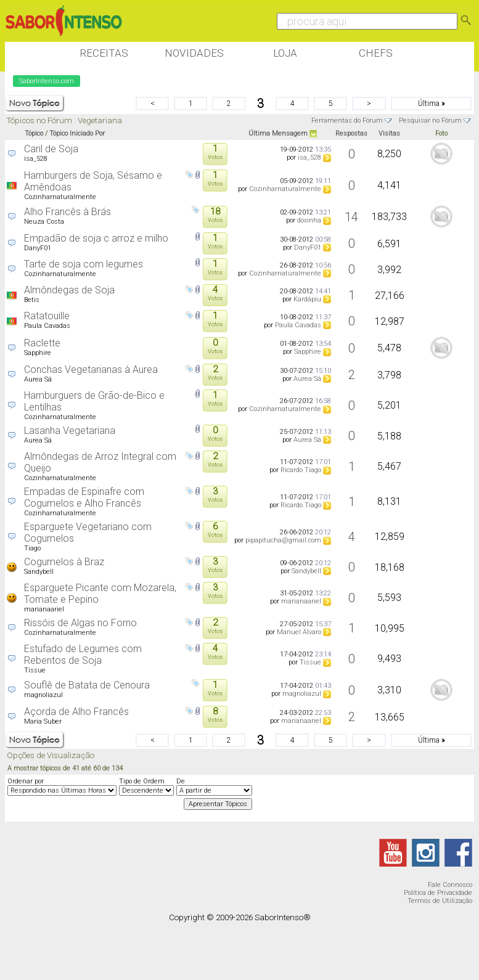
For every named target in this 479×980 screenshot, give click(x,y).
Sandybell (39, 572)
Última (431, 104)
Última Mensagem (278, 133)
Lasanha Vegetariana (70, 431)
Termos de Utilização (440, 901)
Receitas (104, 53)
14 (351, 217)
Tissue (35, 670)
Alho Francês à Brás (68, 212)
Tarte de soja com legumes (84, 264)
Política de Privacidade (438, 893)
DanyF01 (38, 248)
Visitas (389, 133)
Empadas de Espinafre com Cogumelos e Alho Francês (84, 497)
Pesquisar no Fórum (430, 120)
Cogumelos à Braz (64, 562)
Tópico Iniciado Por (77, 133)
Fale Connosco (450, 885)
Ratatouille (47, 316)
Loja (285, 53)
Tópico (34, 133)
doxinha (309, 220)
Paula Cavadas (47, 326)
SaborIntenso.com (47, 81)
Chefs (376, 53)
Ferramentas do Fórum (347, 120)
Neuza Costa (44, 222)
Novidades (194, 53)
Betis (32, 300)
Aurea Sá (38, 379)
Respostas (351, 133)
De (181, 781)
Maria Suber (43, 721)
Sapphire (38, 353)
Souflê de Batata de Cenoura (87, 685)
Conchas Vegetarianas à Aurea (91, 370)
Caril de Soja (51, 149)
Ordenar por (26, 781)
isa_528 (36, 159)
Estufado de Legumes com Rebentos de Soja (83, 655)
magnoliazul (43, 695)
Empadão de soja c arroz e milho (96, 238)
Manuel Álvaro (299, 632)
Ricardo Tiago (301, 470)
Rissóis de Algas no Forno (80, 623)
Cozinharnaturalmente (60, 197)
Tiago (32, 548)
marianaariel (44, 609)
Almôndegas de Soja (69, 290)
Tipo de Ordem (142, 781)
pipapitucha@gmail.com (283, 540)
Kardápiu (307, 299)
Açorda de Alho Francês (76, 712)
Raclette (42, 343)
